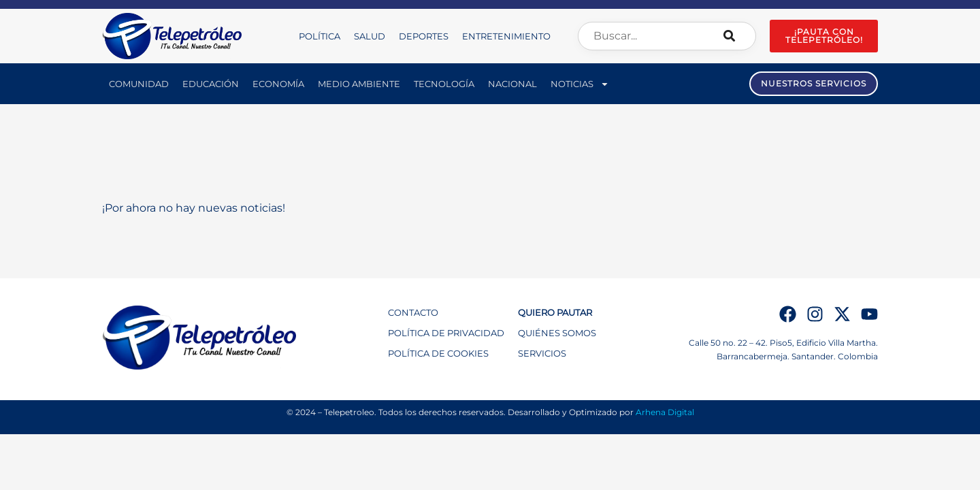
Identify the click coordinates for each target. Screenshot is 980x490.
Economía (278, 84)
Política (320, 36)
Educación (211, 84)
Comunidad (139, 84)
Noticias (580, 84)
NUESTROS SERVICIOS (814, 83)
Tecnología (444, 84)
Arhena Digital (665, 412)
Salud (370, 36)
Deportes (424, 36)
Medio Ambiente (359, 84)
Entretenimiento (506, 36)
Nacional (512, 84)
